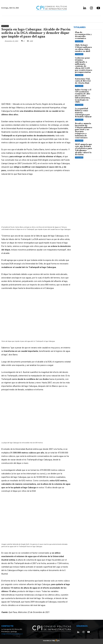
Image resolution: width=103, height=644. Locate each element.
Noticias (5, 26)
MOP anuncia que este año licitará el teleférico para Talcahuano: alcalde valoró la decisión (83, 134)
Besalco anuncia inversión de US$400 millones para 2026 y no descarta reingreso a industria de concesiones (83, 118)
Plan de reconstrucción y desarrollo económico (82, 35)
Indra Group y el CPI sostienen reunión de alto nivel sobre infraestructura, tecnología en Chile (83, 88)
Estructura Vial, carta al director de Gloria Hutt (83, 75)
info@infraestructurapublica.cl (12, 634)
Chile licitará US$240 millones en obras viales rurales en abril (83, 47)
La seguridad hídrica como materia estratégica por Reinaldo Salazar (83, 102)
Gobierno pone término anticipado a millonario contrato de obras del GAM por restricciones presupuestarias (83, 61)
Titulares (79, 41)
